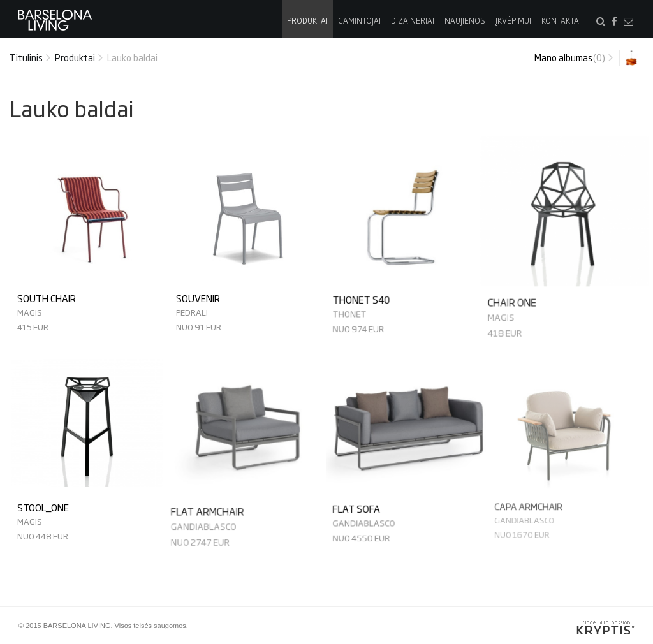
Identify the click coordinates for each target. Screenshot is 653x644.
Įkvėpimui (513, 20)
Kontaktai (561, 20)
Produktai (307, 20)
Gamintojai (359, 20)
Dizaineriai (413, 20)
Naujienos (465, 20)
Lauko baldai (132, 57)
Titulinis (26, 57)
